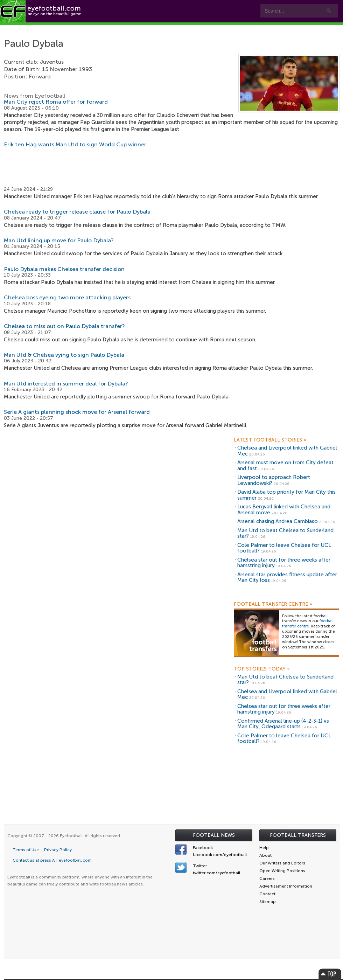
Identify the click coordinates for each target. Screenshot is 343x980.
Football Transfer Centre (273, 604)
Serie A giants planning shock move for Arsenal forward (77, 412)
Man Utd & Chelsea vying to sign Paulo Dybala (64, 355)
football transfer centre (308, 624)
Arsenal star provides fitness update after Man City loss (287, 578)
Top (330, 974)
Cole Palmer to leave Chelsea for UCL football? (284, 548)
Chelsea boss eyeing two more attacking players (67, 297)
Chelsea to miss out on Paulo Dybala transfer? (64, 326)
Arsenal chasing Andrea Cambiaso (278, 521)
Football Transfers (298, 835)
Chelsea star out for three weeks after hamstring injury (284, 563)
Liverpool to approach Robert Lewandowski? (274, 480)
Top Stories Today (262, 669)
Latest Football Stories (270, 440)
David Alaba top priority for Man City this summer (286, 495)
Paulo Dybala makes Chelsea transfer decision (64, 269)
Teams (141, 29)
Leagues (182, 29)
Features (104, 29)
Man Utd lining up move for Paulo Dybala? (59, 240)
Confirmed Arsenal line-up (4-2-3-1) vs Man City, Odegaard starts (283, 724)
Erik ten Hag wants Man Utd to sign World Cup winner (75, 144)
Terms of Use (26, 850)
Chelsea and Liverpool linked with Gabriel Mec (287, 451)
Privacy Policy (58, 850)
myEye (219, 29)
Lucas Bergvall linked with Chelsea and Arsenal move (284, 510)
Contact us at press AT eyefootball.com (52, 860)
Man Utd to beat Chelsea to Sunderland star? (285, 533)
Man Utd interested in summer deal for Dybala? (66, 384)
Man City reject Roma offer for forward (56, 102)
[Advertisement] (172, 167)
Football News (214, 835)
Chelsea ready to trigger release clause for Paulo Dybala (77, 212)
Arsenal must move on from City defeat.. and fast (286, 465)
